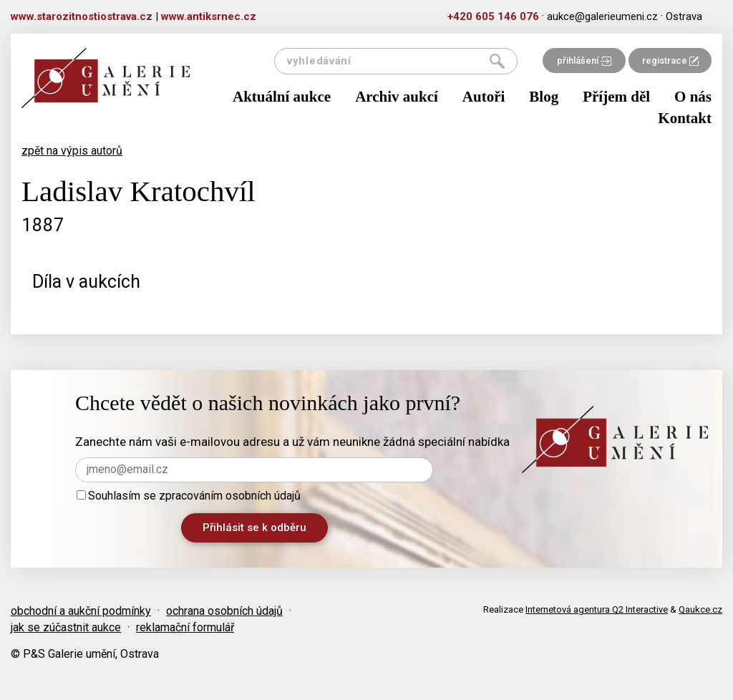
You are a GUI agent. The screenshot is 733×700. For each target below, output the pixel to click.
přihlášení (584, 60)
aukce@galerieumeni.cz (602, 16)
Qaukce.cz (700, 609)
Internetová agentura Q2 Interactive (597, 609)
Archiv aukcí (397, 97)
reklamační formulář (185, 627)
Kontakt (685, 118)
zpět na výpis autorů (72, 151)
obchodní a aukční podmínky (81, 611)
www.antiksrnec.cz (209, 16)
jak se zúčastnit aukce (66, 627)
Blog (544, 97)
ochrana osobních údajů (224, 611)
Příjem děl (616, 97)
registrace (670, 60)
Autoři (484, 97)
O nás (693, 97)
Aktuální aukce (282, 97)
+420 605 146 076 (493, 16)
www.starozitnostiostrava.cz (82, 16)
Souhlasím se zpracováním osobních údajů (189, 496)
